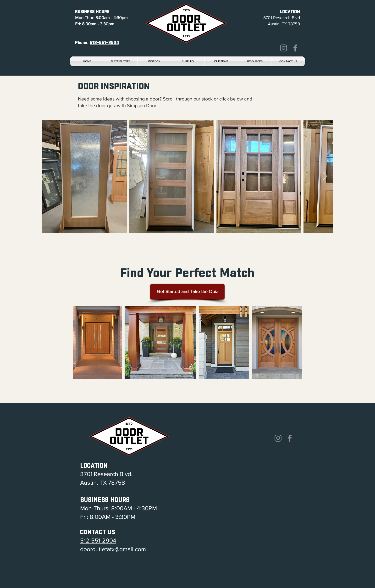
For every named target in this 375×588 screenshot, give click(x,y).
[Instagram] (284, 48)
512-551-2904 (104, 42)
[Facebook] (295, 48)
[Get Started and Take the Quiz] (187, 292)
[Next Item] (325, 177)
